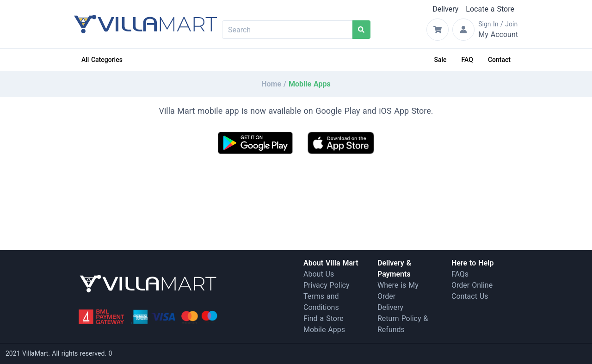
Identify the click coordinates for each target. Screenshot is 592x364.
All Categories (102, 60)
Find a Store (324, 318)
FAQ (467, 60)
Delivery (445, 9)
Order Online (472, 285)
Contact (499, 60)
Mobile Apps (324, 330)
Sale (441, 60)
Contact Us (470, 296)
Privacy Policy (327, 285)
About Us (319, 274)
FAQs (460, 274)
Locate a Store (490, 9)
